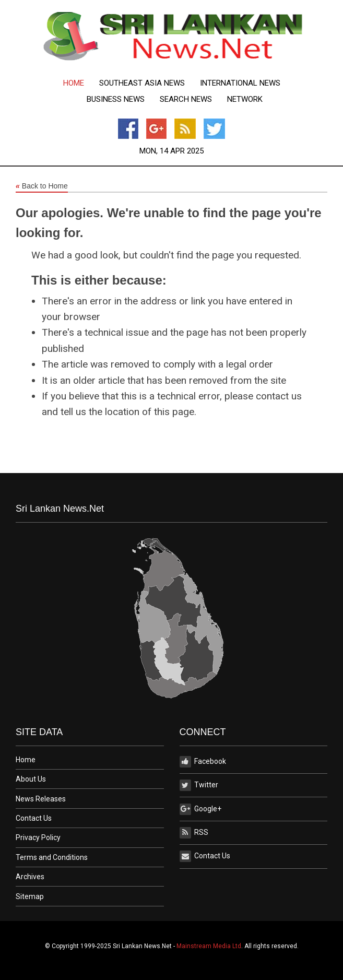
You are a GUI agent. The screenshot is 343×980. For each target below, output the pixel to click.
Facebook (203, 762)
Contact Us (34, 818)
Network (245, 99)
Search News (186, 99)
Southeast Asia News (142, 83)
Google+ (200, 809)
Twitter (199, 785)
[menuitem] (74, 83)
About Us (31, 779)
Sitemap (30, 896)
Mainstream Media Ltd (209, 946)
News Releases (41, 799)
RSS (194, 833)
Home (74, 83)
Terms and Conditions (52, 857)
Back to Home (42, 186)
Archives (30, 877)
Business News (116, 99)
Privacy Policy (38, 837)
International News (240, 83)
